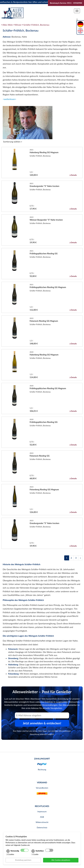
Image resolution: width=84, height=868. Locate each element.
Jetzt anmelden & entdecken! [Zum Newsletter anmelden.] (42, 723)
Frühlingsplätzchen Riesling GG (44, 253)
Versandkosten (42, 788)
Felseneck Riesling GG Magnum (44, 321)
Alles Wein (8, 25)
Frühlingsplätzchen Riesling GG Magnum (48, 287)
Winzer (18, 25)
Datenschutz (42, 827)
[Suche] (77, 20)
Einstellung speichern (23, 862)
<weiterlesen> (9, 99)
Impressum (42, 811)
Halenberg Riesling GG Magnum (44, 152)
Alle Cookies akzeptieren (61, 862)
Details (74, 175)
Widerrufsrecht (42, 822)
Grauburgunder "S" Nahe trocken (45, 186)
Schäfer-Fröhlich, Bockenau (36, 25)
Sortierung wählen (13, 142)
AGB (42, 817)
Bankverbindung (42, 833)
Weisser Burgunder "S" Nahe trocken (46, 220)
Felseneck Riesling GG (40, 456)
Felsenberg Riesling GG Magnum (44, 489)
